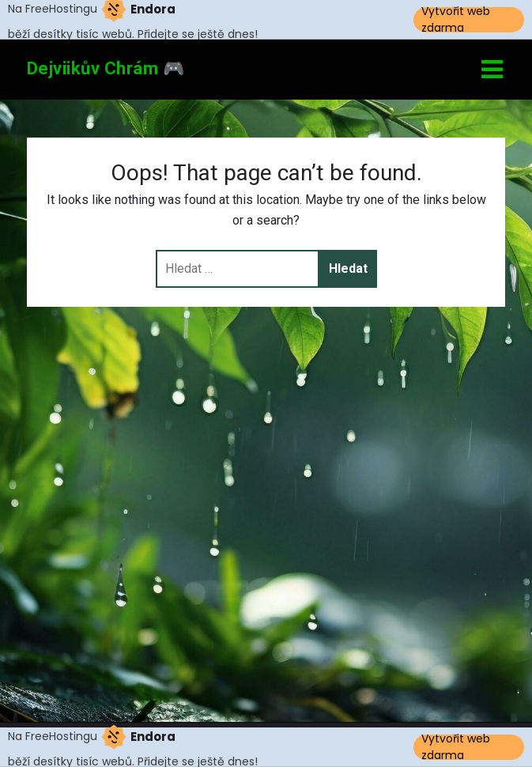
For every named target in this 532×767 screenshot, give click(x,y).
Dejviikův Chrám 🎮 (106, 68)
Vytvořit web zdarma (456, 20)
